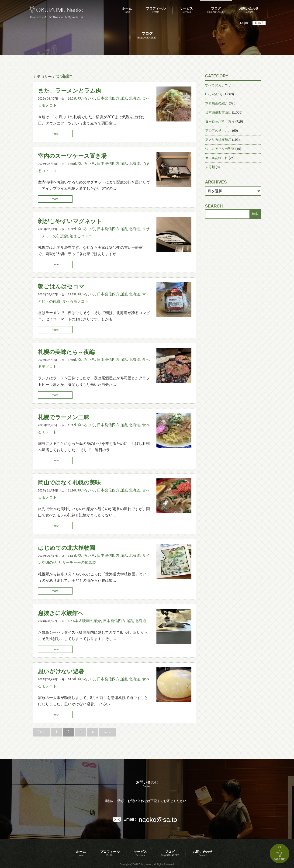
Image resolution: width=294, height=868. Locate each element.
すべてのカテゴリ (218, 85)
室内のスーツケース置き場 (72, 156)
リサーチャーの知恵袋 (77, 562)
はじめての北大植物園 (67, 548)
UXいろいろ (85, 98)
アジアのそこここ (218, 131)
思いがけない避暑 (61, 671)
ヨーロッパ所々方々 (220, 121)
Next (108, 732)
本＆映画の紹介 (88, 621)
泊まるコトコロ (83, 236)
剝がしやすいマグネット (70, 221)
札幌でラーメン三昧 (64, 417)
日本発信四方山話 (112, 98)
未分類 (210, 167)
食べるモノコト (75, 301)
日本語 (259, 23)
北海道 (135, 98)
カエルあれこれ (217, 158)
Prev (42, 732)
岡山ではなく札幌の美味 (69, 482)
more (55, 134)
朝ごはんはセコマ (61, 286)
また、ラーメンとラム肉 (70, 91)
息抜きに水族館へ (61, 613)
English (245, 23)
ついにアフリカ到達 (220, 149)
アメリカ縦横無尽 (218, 140)
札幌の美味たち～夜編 (66, 352)
